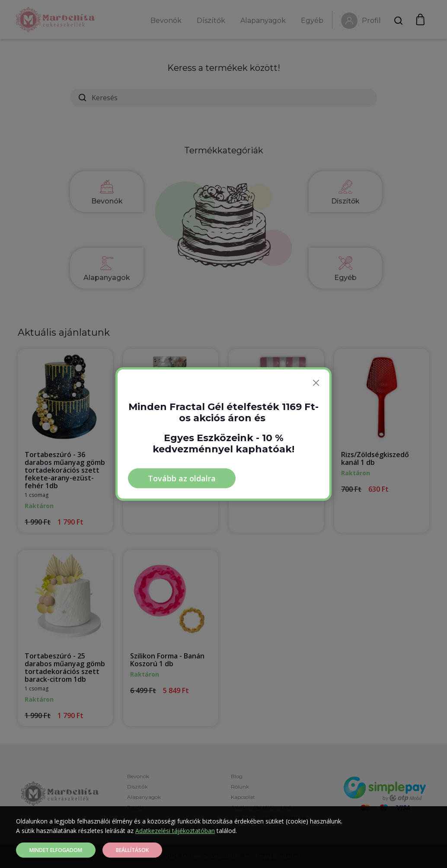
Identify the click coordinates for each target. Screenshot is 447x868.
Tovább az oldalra (182, 478)
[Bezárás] (316, 383)
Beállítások (132, 850)
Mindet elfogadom (56, 850)
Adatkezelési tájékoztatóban (175, 831)
